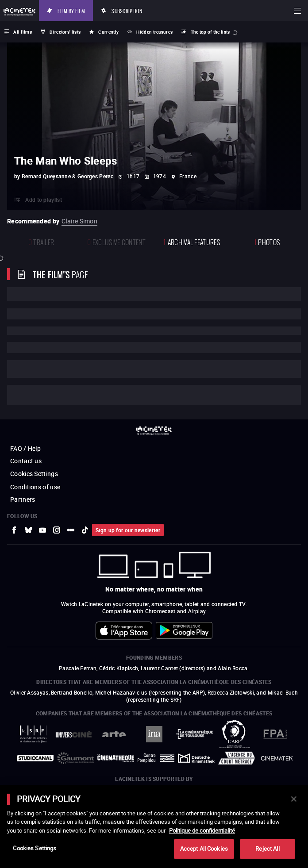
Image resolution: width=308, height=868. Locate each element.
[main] (154, 826)
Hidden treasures (154, 32)
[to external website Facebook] (14, 530)
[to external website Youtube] (42, 530)
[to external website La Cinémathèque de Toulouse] (194, 734)
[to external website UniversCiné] (74, 734)
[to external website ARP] (235, 734)
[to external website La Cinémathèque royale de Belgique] (277, 758)
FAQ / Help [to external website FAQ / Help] (25, 448)
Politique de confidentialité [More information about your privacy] (202, 830)
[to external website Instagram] (57, 530)
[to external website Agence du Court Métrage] (237, 758)
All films (23, 32)
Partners (23, 499)
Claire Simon (79, 221)
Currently (108, 32)
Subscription (127, 10)
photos (267, 241)
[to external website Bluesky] (28, 530)
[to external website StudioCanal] (35, 758)
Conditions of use (35, 487)
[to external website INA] (154, 734)
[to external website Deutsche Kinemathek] (196, 758)
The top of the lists (210, 32)
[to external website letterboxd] (71, 530)
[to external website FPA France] (275, 734)
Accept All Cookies (204, 849)
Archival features (192, 241)
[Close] (294, 799)
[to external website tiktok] (85, 530)
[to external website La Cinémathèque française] (116, 758)
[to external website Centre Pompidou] (156, 758)
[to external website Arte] (114, 734)
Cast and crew (43, 395)
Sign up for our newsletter (128, 530)
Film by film (71, 10)
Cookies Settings (34, 474)
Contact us (26, 461)
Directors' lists (65, 32)
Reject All (267, 849)
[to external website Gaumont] (75, 758)
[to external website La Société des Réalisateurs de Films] (33, 734)
